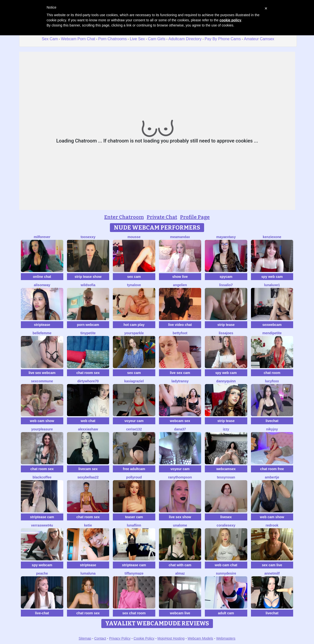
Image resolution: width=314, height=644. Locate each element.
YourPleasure (42, 429)
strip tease (226, 325)
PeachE (42, 573)
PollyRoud (134, 477)
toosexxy (88, 237)
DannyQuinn (226, 381)
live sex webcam (42, 373)
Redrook (272, 525)
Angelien (180, 285)
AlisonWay (42, 285)
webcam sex (180, 421)
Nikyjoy (272, 429)
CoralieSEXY (226, 525)
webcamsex (226, 469)
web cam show (42, 421)
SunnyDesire (226, 573)
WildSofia (88, 285)
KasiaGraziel (134, 381)
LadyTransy (180, 381)
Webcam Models (200, 638)
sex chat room (134, 613)
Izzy (226, 429)
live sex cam (180, 373)
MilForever (42, 237)
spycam (226, 277)
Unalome (180, 525)
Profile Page (195, 217)
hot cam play (134, 325)
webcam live (180, 613)
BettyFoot (180, 333)
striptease (42, 325)
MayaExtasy (226, 237)
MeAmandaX (180, 237)
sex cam (134, 277)
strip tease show (88, 277)
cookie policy (230, 20)
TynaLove (134, 285)
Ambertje (272, 477)
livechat (272, 421)
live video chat (180, 325)
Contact (100, 638)
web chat (88, 421)
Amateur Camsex (259, 39)
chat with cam (180, 565)
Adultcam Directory (185, 39)
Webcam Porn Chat (78, 39)
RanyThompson (180, 477)
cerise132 (134, 429)
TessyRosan (226, 477)
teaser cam (134, 517)
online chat (42, 277)
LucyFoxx (272, 381)
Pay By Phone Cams (223, 39)
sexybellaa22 (88, 477)
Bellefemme (42, 333)
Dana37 (180, 429)
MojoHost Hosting (171, 638)
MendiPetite (272, 333)
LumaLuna (88, 573)
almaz (180, 573)
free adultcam (134, 469)
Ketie (88, 525)
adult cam (226, 613)
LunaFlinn (134, 525)
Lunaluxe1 (272, 285)
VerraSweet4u (42, 525)
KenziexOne (272, 237)
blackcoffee (42, 477)
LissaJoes (226, 333)
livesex (226, 517)
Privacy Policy (120, 638)
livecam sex (88, 469)
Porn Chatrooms (112, 39)
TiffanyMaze (134, 573)
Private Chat (162, 217)
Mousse (134, 237)
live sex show (180, 517)
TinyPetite (88, 333)
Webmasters (226, 638)
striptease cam (42, 517)
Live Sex (137, 39)
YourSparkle (134, 333)
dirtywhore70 (88, 381)
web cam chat (226, 565)
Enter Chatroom (124, 217)
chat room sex (88, 373)
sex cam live (272, 565)
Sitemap (85, 638)
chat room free (272, 469)
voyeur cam (134, 421)
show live (180, 277)
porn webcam (88, 325)
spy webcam (42, 565)
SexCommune (42, 381)
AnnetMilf (272, 573)
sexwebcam (272, 325)
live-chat (42, 613)
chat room (272, 373)
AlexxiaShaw (88, 429)
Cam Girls (157, 39)
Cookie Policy (144, 638)
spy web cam (272, 277)
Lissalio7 (226, 285)
